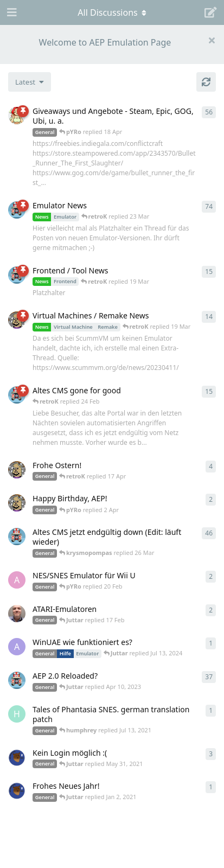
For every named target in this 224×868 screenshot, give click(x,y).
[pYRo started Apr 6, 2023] (17, 116)
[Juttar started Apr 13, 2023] (17, 320)
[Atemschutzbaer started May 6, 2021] (17, 757)
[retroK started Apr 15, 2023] (17, 275)
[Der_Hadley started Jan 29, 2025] (17, 614)
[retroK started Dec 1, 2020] (17, 680)
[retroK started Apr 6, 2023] (17, 210)
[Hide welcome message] (212, 40)
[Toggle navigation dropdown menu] (112, 12)
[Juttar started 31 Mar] (17, 503)
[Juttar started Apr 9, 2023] (17, 470)
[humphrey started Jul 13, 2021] (17, 714)
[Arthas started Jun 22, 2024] (17, 647)
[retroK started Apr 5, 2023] (17, 537)
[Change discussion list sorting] (30, 82)
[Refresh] (206, 82)
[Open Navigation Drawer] (11, 12)
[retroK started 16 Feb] (17, 395)
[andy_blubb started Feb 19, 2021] (17, 580)
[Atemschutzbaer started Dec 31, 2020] (17, 790)
